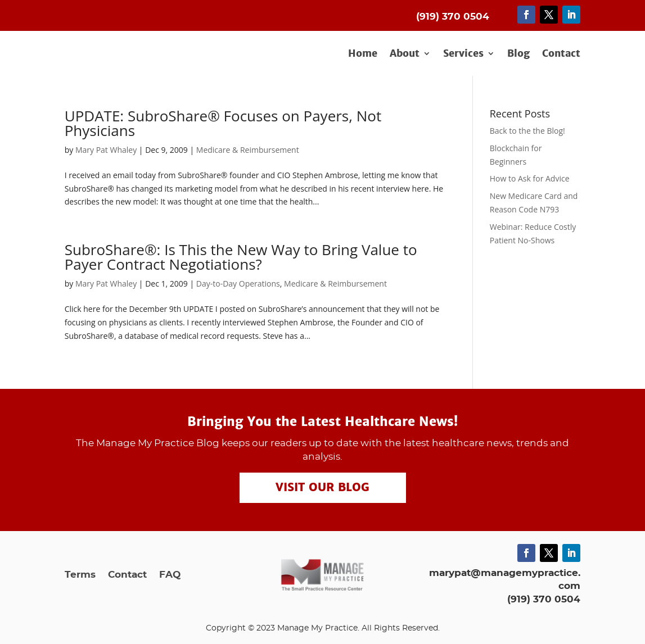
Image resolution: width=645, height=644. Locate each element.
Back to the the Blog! (527, 131)
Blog (518, 54)
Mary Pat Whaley (106, 150)
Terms (80, 575)
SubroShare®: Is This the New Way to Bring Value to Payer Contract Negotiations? (241, 257)
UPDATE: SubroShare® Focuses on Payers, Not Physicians (223, 123)
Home (363, 54)
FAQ (170, 575)
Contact (561, 54)
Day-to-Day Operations (238, 284)
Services (463, 54)
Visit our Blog (322, 488)
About (405, 54)
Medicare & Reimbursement (248, 150)
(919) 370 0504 (544, 599)
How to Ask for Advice (530, 178)
